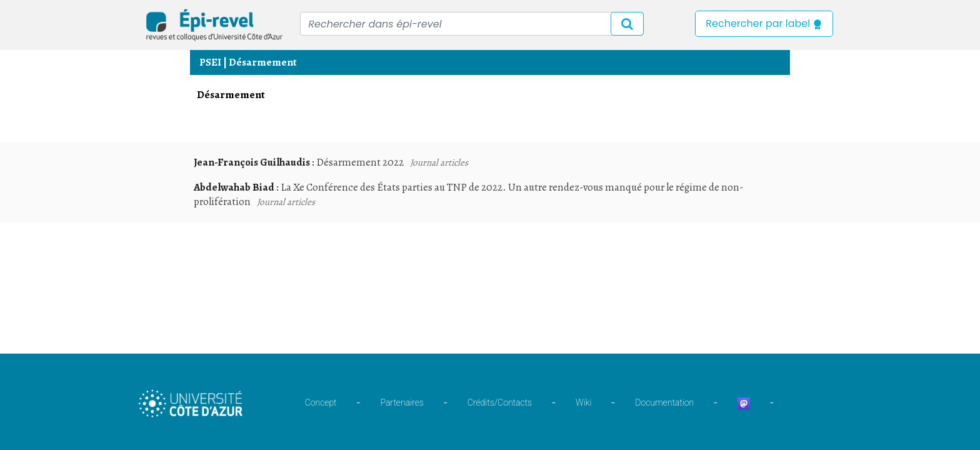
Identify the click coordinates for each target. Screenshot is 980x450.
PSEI (210, 62)
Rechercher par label (764, 23)
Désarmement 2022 (360, 162)
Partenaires (402, 402)
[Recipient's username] (472, 24)
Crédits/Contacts (500, 402)
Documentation (664, 402)
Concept (321, 402)
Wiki (583, 402)
